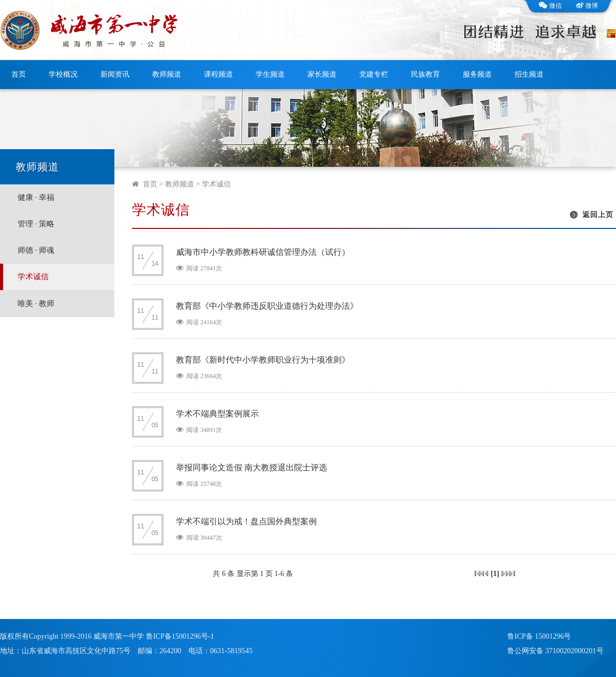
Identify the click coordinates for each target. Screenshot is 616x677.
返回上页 (598, 215)
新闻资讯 (115, 74)
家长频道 (322, 74)
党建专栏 (374, 74)
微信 (550, 6)
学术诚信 (33, 277)
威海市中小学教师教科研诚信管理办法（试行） (263, 252)
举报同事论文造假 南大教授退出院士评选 (252, 467)
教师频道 (167, 74)
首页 (19, 74)
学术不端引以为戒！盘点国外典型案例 (246, 521)
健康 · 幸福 (36, 197)
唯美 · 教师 (36, 304)
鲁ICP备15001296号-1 (180, 636)
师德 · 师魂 (36, 250)
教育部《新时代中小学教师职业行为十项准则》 (263, 360)
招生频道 (529, 74)
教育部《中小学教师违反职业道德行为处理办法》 (267, 306)
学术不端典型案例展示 (217, 414)
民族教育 (426, 74)
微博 (587, 6)
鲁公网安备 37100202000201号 (555, 651)
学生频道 (270, 74)
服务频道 (477, 74)
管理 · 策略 (36, 224)
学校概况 (63, 74)
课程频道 (218, 74)
